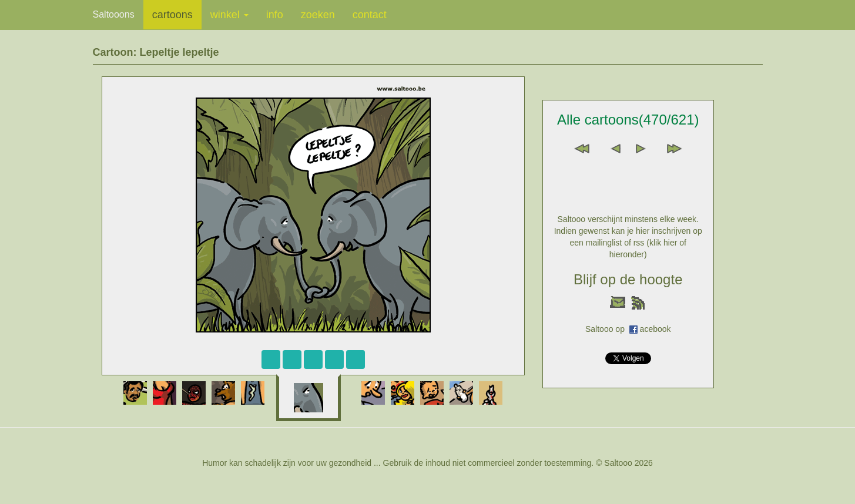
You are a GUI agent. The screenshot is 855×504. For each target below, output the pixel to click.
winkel (229, 15)
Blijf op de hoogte (628, 279)
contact (370, 15)
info (275, 15)
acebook (655, 329)
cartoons (172, 15)
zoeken (318, 15)
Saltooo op (607, 329)
